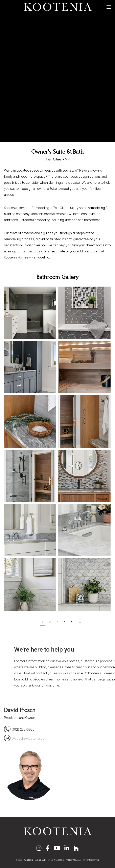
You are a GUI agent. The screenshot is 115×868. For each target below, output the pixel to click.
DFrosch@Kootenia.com (29, 738)
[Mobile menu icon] (109, 7)
